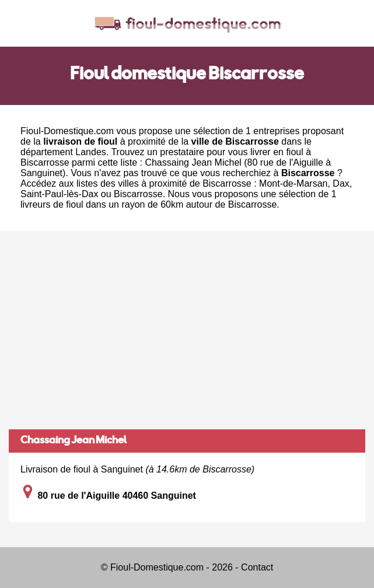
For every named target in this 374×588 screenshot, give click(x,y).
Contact (257, 567)
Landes (91, 152)
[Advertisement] (187, 330)
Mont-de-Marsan (293, 183)
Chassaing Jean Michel (74, 441)
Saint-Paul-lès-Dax (59, 194)
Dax (341, 183)
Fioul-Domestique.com (67, 131)
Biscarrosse (138, 194)
